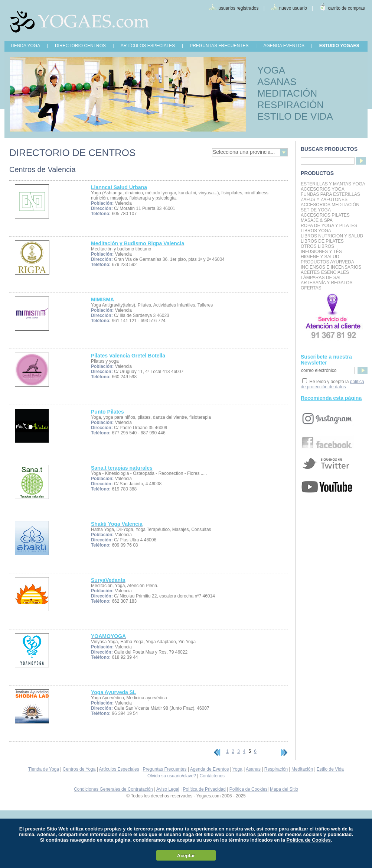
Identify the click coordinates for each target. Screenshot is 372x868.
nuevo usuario (293, 8)
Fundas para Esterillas (330, 194)
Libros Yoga (316, 231)
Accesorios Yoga (323, 189)
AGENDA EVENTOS (284, 46)
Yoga (237, 769)
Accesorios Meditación (330, 205)
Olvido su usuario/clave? (172, 776)
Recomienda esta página (331, 398)
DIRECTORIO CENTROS (80, 46)
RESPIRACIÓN (291, 105)
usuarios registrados (238, 8)
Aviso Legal (168, 789)
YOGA (271, 70)
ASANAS (277, 82)
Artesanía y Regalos (327, 283)
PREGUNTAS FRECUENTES (219, 46)
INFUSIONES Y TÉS (321, 252)
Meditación (302, 769)
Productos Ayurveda (327, 262)
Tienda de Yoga (44, 769)
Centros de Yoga (79, 769)
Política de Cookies (249, 789)
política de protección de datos (332, 384)
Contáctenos (212, 776)
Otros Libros (317, 246)
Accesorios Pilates (325, 215)
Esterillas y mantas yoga (333, 184)
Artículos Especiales (119, 769)
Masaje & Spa (317, 220)
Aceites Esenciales (325, 272)
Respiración (276, 769)
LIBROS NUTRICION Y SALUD (332, 236)
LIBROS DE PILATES (322, 241)
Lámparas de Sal (321, 278)
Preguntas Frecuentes (164, 769)
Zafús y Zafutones (324, 200)
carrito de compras (347, 8)
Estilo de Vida (330, 769)
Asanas (253, 769)
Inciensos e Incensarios (331, 267)
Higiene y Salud (320, 257)
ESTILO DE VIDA (295, 116)
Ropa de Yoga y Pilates (329, 226)
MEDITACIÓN (287, 93)
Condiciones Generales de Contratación (113, 789)
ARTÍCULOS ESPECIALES (148, 46)
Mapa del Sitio (284, 789)
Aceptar (186, 856)
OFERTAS (311, 288)
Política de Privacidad (204, 789)
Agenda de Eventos (210, 769)
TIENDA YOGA (25, 46)
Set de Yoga (316, 210)
